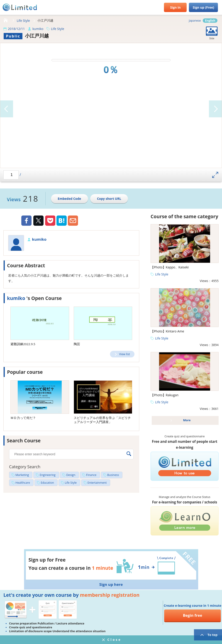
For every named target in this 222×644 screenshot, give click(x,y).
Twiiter (38, 221)
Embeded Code (70, 199)
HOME (6, 20)
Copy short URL (109, 199)
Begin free (192, 615)
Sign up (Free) (204, 7)
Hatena (62, 221)
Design (71, 475)
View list (124, 354)
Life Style (23, 21)
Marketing (22, 475)
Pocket (50, 221)
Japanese (195, 21)
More (187, 420)
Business (113, 475)
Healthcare (23, 483)
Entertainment (97, 483)
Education (47, 483)
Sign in (175, 7)
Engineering (48, 475)
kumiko (38, 29)
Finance (91, 475)
